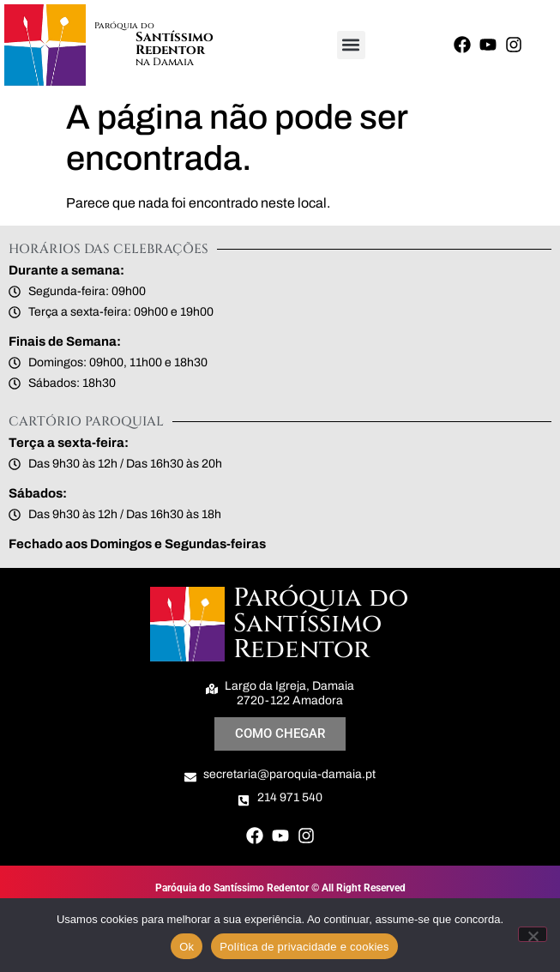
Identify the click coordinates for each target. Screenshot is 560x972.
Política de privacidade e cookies (304, 947)
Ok (187, 947)
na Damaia (165, 62)
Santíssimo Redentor (175, 44)
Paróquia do (124, 26)
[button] (351, 45)
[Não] (533, 934)
